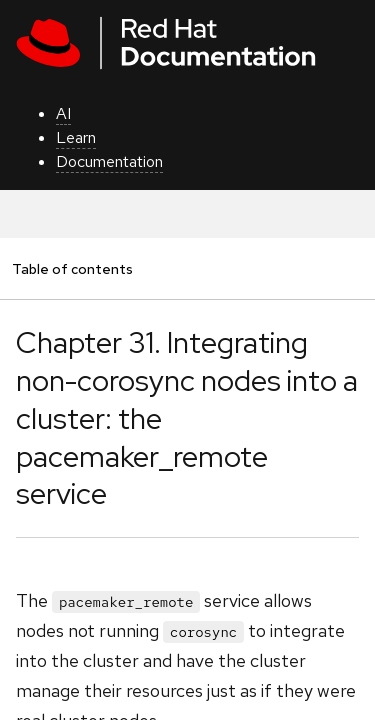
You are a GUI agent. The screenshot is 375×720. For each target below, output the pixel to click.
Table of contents (72, 268)
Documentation (109, 161)
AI (63, 113)
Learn (76, 137)
